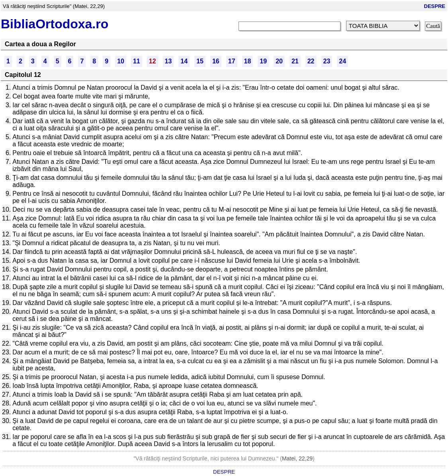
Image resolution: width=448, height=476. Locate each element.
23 (327, 61)
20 (279, 61)
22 (311, 61)
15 (200, 61)
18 (248, 61)
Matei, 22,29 (297, 458)
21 (295, 61)
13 (168, 61)
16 (216, 61)
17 (232, 61)
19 (263, 61)
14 (184, 61)
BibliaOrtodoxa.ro (55, 24)
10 (121, 61)
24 (342, 61)
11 (137, 61)
